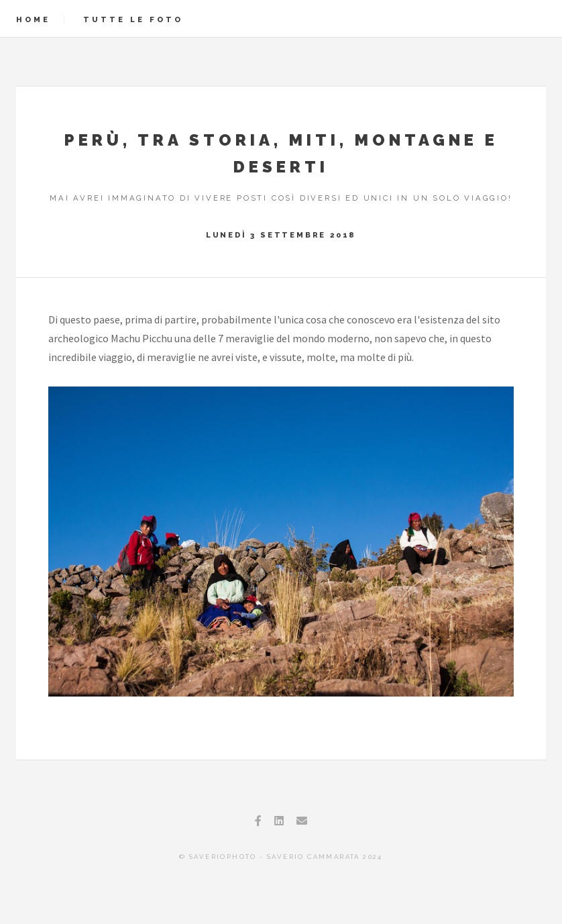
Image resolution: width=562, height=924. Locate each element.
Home (33, 19)
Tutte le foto (133, 19)
